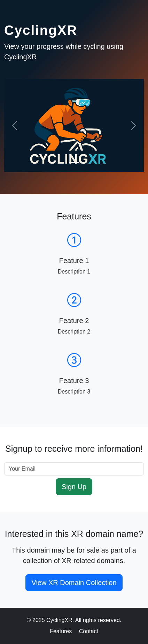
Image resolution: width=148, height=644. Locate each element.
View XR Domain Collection (74, 583)
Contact (89, 631)
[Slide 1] (74, 162)
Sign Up (74, 487)
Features (61, 631)
